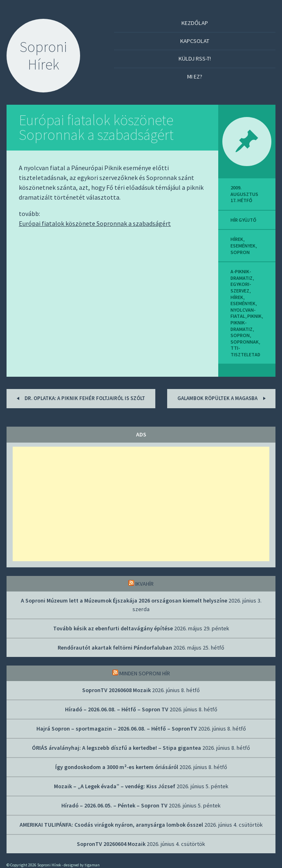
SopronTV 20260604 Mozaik (111, 844)
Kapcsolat (195, 41)
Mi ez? (195, 76)
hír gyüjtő (243, 220)
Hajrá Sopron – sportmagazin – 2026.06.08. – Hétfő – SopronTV (117, 729)
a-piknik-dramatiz (242, 275)
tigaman (92, 865)
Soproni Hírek (43, 56)
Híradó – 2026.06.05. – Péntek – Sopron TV (114, 805)
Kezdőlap (195, 23)
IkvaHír (144, 584)
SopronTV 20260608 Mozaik (116, 690)
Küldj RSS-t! (195, 58)
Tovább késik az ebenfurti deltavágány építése (113, 628)
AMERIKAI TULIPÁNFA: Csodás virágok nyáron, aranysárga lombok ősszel (111, 825)
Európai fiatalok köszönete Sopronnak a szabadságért (96, 127)
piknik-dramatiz (242, 326)
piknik (254, 316)
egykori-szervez (241, 287)
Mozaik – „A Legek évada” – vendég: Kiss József (115, 786)
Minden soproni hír (145, 673)
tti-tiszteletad (245, 351)
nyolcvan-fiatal (243, 313)
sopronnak (245, 342)
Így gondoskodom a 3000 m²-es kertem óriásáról (117, 767)
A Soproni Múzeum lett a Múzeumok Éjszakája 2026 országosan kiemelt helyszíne (124, 600)
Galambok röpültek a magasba (223, 398)
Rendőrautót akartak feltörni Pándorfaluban (115, 648)
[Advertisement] (141, 504)
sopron (240, 252)
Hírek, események (243, 242)
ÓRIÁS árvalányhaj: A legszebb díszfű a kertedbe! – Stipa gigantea (116, 748)
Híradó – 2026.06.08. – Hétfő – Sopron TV (117, 709)
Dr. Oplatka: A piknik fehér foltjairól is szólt (79, 398)
